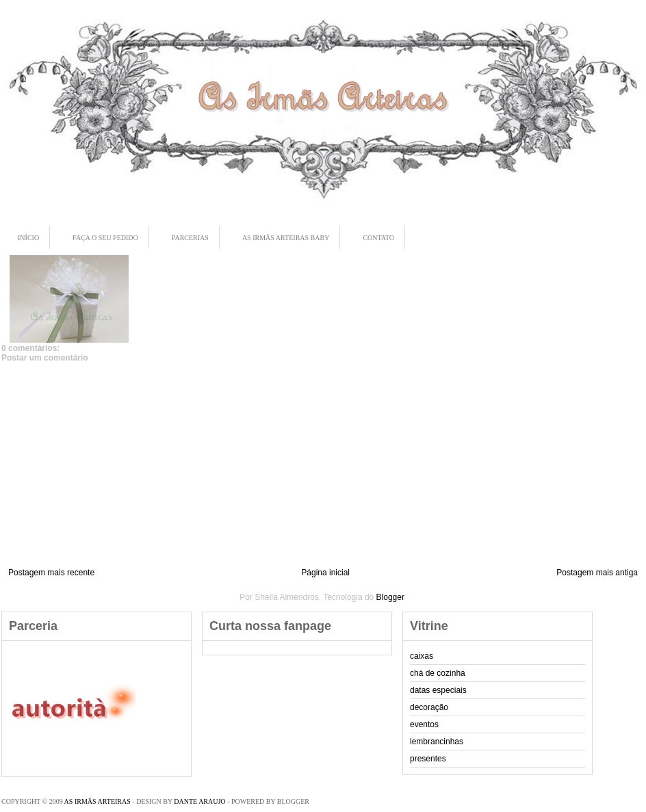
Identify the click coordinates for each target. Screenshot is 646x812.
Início (28, 238)
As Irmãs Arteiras (98, 801)
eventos (424, 724)
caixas (422, 656)
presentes (428, 759)
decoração (429, 707)
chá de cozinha (438, 673)
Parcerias (190, 238)
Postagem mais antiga (597, 573)
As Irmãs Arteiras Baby (286, 238)
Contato (378, 238)
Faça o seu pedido (105, 238)
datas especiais (438, 690)
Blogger (390, 597)
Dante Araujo (199, 801)
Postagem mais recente (51, 573)
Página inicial (325, 573)
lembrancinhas (437, 742)
